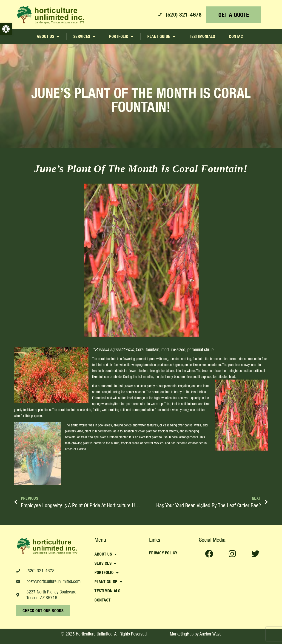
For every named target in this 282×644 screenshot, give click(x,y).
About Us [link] (48, 37)
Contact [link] (237, 36)
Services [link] (84, 37)
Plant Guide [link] (161, 37)
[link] (6, 29)
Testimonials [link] (202, 36)
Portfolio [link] (121, 37)
